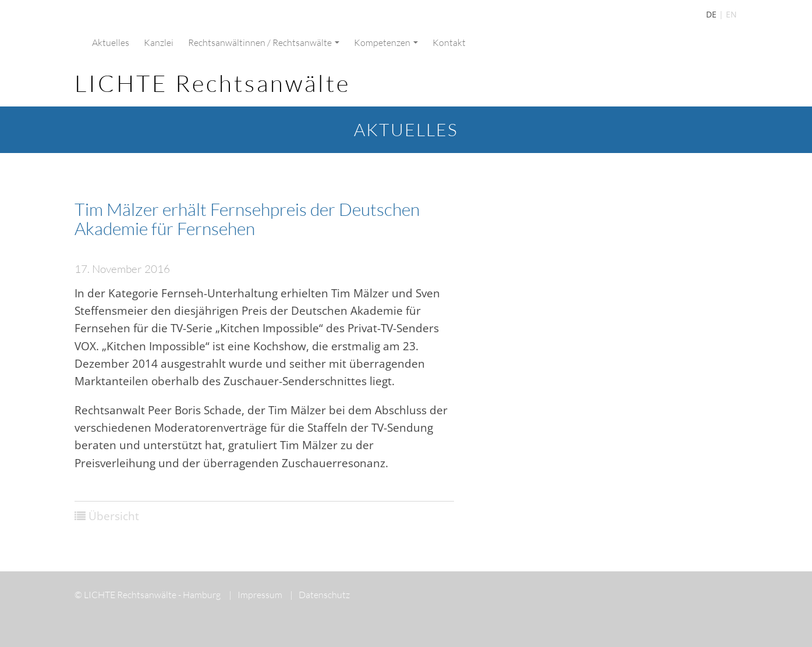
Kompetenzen (386, 42)
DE (711, 14)
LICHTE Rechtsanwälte (212, 83)
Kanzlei (159, 42)
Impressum (256, 595)
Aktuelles (111, 42)
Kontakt (449, 42)
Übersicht (114, 516)
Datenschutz (320, 595)
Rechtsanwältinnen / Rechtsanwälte (264, 42)
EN (731, 14)
